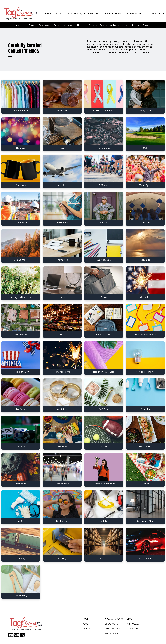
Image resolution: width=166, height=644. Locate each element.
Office (93, 25)
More (125, 25)
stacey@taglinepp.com (130, 2)
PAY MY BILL (133, 629)
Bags (32, 25)
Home (48, 14)
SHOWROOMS (112, 624)
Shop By (78, 14)
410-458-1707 (112, 2)
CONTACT (88, 629)
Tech (104, 25)
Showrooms (94, 14)
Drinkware (45, 25)
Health (82, 25)
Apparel (21, 25)
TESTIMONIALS (112, 634)
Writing (114, 25)
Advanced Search (141, 25)
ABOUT (86, 624)
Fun (56, 25)
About (55, 14)
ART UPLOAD (133, 624)
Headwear (68, 25)
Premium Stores (113, 14)
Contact (68, 14)
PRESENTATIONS (113, 629)
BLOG (130, 619)
